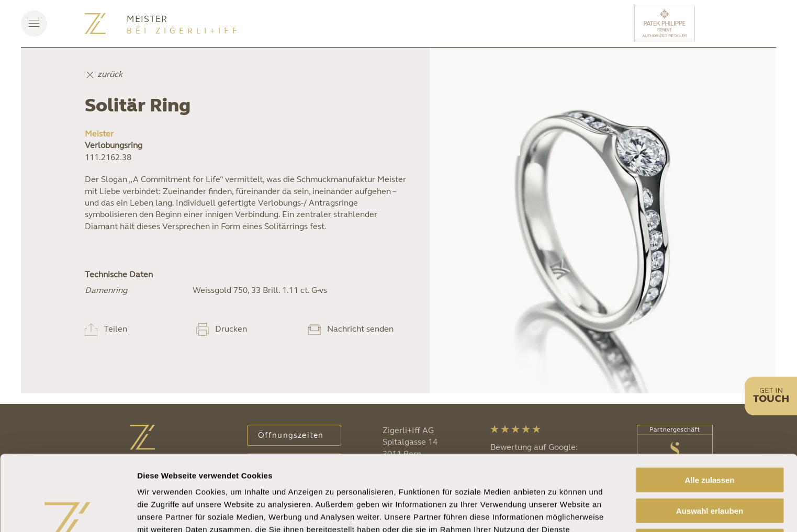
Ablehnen (710, 476)
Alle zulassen (709, 415)
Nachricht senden (360, 329)
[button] (34, 24)
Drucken (231, 329)
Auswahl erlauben (710, 446)
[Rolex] (737, 24)
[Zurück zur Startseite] (95, 24)
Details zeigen (557, 511)
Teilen (115, 329)
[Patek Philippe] (666, 24)
